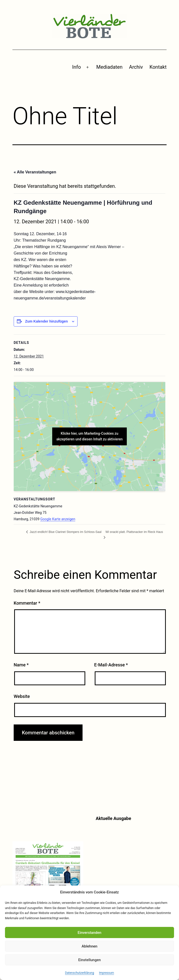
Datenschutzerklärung (79, 973)
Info (76, 67)
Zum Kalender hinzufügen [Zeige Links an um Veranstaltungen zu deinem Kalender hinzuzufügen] (46, 321)
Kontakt (158, 67)
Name (21, 665)
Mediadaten (109, 67)
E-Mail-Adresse (111, 665)
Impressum (106, 973)
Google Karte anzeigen (58, 519)
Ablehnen (89, 946)
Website (22, 696)
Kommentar (27, 603)
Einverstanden (89, 933)
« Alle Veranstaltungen (35, 172)
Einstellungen (90, 960)
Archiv (136, 67)
